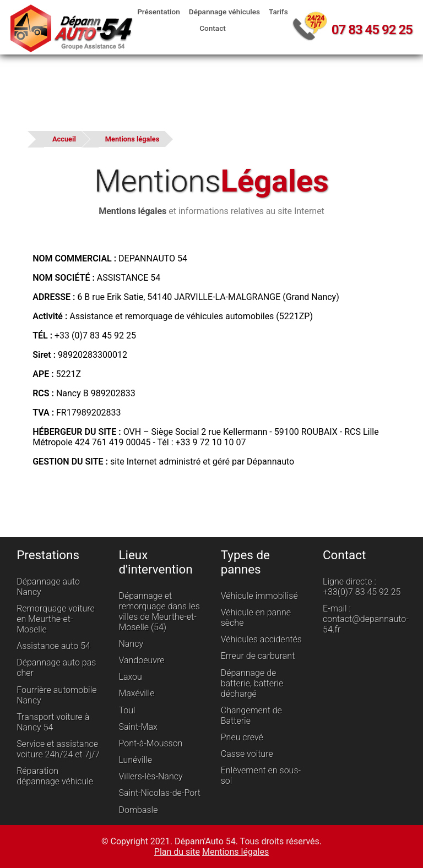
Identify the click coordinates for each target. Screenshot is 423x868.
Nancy (131, 644)
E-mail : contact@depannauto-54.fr (366, 619)
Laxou (130, 677)
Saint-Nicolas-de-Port (159, 793)
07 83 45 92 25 (372, 30)
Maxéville (136, 694)
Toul (127, 710)
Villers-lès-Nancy (150, 776)
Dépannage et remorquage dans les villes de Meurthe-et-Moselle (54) (159, 612)
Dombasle (138, 810)
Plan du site (177, 852)
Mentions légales (132, 139)
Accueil (64, 139)
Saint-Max (138, 727)
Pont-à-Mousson (150, 743)
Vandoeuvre (141, 660)
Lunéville (135, 760)
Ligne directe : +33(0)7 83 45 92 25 (362, 587)
